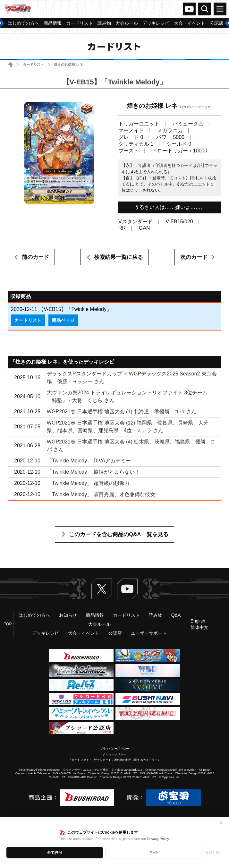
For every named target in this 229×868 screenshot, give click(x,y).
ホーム (10, 64)
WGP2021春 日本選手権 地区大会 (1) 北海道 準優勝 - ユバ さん (122, 412)
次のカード (194, 257)
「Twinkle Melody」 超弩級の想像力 (88, 483)
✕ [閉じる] (221, 823)
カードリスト (33, 64)
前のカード (35, 257)
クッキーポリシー (115, 754)
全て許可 (55, 853)
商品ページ (63, 320)
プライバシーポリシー (115, 749)
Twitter (102, 589)
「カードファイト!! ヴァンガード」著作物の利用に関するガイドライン (115, 760)
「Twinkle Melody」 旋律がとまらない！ (93, 472)
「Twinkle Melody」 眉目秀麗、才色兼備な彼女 (101, 494)
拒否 (154, 853)
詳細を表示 (214, 853)
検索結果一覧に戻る (119, 257)
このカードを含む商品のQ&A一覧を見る (119, 534)
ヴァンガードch (189, 9)
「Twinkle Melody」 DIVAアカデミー (89, 461)
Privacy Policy (158, 839)
